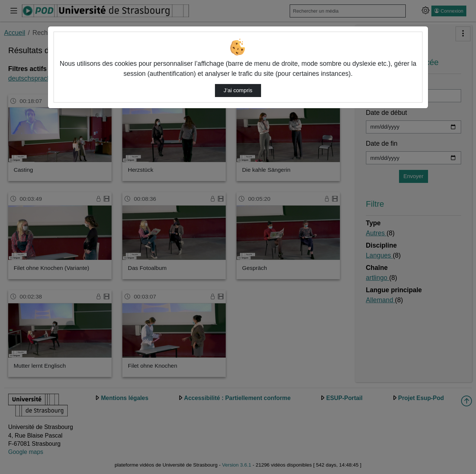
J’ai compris (238, 90)
